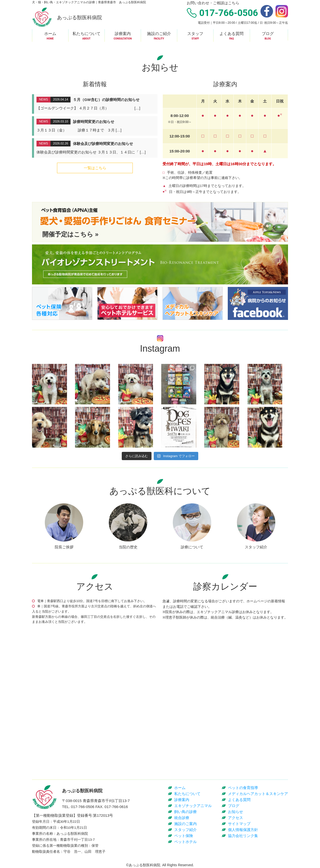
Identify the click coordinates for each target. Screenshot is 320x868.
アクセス (235, 818)
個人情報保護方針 (243, 830)
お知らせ (235, 812)
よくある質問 (239, 800)
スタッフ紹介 (185, 830)
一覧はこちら (95, 168)
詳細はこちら (96, 104)
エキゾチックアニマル (193, 806)
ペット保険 (184, 836)
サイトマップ (239, 824)
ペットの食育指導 (243, 788)
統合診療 (182, 818)
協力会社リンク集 (243, 836)
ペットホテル (185, 842)
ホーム (180, 788)
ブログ (234, 806)
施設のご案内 (185, 824)
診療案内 (182, 800)
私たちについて (187, 794)
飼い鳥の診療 (185, 812)
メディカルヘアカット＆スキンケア (258, 794)
